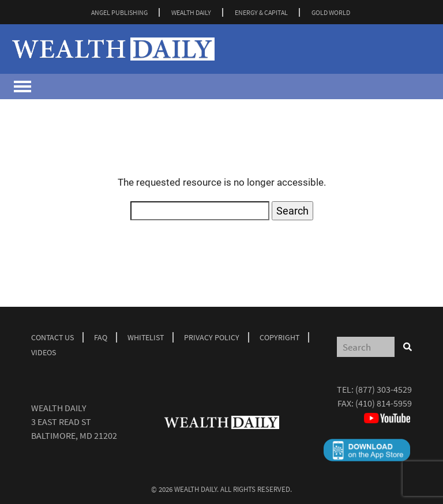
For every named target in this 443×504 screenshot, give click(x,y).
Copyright (279, 337)
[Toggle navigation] (22, 86)
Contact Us (52, 337)
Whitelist (146, 337)
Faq (101, 337)
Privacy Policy (212, 337)
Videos (44, 352)
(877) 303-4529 (384, 389)
